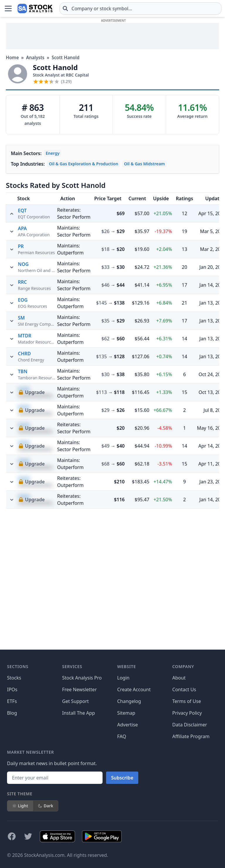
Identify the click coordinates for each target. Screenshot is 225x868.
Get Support (75, 701)
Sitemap (126, 713)
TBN (23, 491)
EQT (22, 210)
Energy (53, 153)
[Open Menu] (8, 9)
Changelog (129, 701)
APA (22, 348)
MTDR (25, 456)
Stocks (14, 678)
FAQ (122, 736)
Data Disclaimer (190, 725)
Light (20, 806)
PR (21, 366)
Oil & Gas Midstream (144, 164)
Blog (12, 713)
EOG (23, 420)
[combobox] (140, 9)
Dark (46, 806)
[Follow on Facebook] (12, 836)
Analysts (35, 57)
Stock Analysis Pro (82, 678)
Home (12, 57)
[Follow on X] (28, 836)
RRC (22, 402)
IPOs (12, 689)
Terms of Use (187, 701)
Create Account (134, 689)
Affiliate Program (191, 736)
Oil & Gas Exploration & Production (83, 164)
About (179, 678)
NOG (23, 384)
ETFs (12, 701)
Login (123, 678)
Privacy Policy (187, 713)
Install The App (79, 713)
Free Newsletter (79, 689)
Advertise (127, 725)
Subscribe (122, 778)
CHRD (24, 473)
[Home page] (35, 9)
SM (21, 438)
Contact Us (184, 689)
